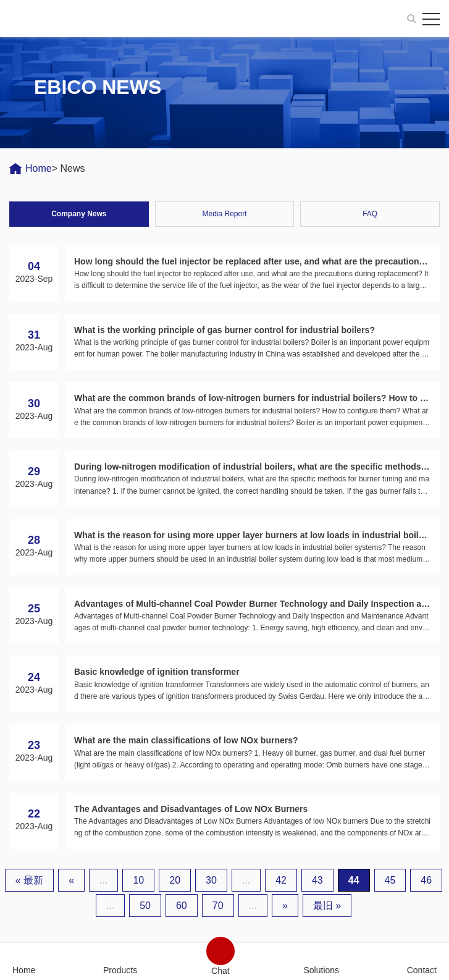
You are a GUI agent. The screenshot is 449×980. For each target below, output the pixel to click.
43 (317, 880)
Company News (79, 214)
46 (426, 880)
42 (281, 880)
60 (182, 906)
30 (211, 880)
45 (390, 880)
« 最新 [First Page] (29, 880)
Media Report (224, 214)
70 (218, 906)
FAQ (370, 214)
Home (39, 168)
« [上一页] (71, 880)
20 (175, 880)
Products (120, 970)
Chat (220, 970)
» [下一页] (285, 906)
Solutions (321, 970)
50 (145, 906)
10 (138, 880)
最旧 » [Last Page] (327, 906)
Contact (422, 970)
